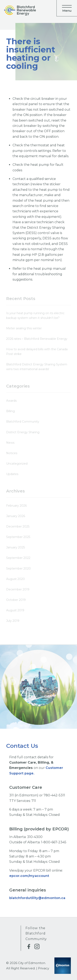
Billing (10, 411)
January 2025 (16, 547)
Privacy (44, 968)
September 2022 (18, 558)
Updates (12, 474)
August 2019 (15, 610)
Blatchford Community (23, 422)
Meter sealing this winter (24, 328)
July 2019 (13, 621)
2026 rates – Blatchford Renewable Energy (37, 339)
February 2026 (16, 506)
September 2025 (18, 537)
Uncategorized (17, 464)
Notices (12, 453)
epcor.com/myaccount (30, 876)
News (10, 443)
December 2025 (18, 526)
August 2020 (16, 579)
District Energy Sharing (23, 432)
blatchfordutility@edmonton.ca (37, 898)
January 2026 (16, 516)
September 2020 (18, 568)
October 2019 (16, 600)
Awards (11, 401)
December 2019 (18, 589)
